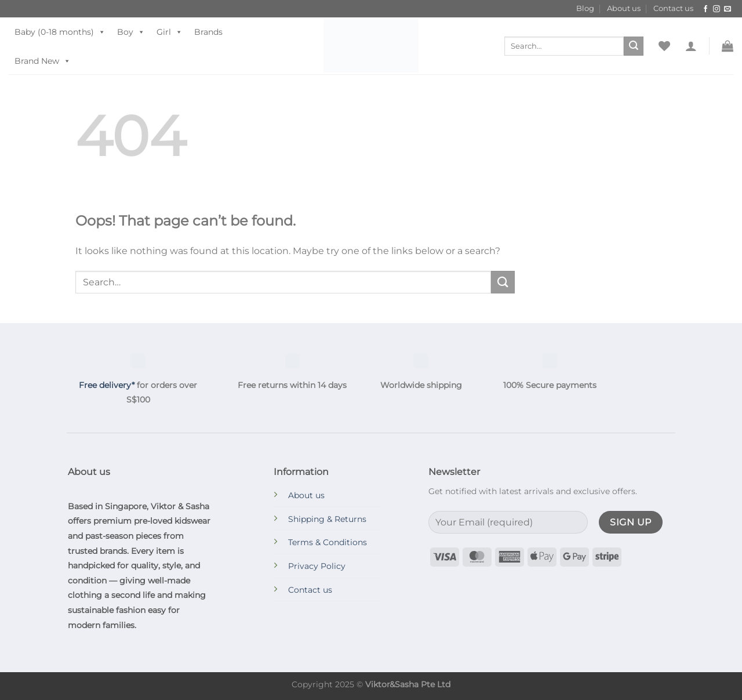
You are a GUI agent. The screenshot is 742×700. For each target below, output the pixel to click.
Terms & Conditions (328, 542)
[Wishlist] (664, 46)
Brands (208, 32)
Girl (170, 32)
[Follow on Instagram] (716, 9)
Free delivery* (107, 385)
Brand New (43, 61)
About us (624, 8)
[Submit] (634, 46)
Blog (585, 8)
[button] (691, 46)
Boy (131, 32)
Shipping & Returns (327, 519)
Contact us (673, 8)
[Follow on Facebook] (705, 9)
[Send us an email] (728, 9)
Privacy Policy (317, 566)
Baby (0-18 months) (60, 32)
